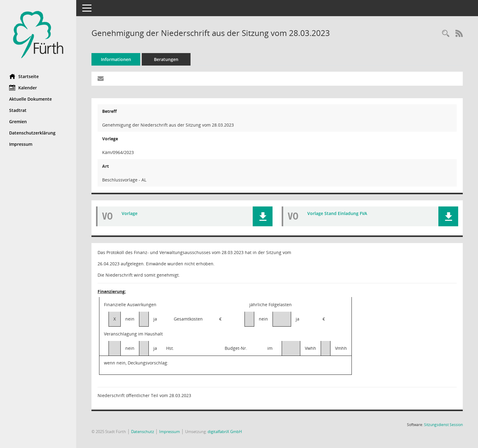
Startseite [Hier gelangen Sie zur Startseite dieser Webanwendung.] (24, 76)
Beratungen (166, 59)
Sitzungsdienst (443, 425)
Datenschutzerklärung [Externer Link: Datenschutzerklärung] (32, 133)
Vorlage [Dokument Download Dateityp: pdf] (130, 213)
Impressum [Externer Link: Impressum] (21, 144)
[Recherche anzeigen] (446, 34)
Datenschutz (143, 432)
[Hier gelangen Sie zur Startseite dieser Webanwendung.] (38, 35)
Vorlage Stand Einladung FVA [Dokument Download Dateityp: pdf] (337, 213)
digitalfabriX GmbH (225, 432)
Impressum (169, 432)
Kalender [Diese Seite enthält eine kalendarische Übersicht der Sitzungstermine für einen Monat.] (23, 88)
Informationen (116, 59)
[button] (263, 216)
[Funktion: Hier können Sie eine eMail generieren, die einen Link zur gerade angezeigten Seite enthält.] (101, 79)
